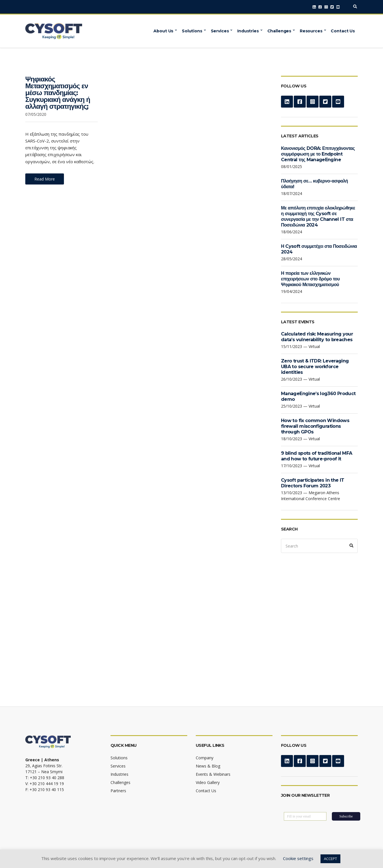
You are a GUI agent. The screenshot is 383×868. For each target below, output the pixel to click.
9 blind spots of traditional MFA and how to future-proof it (317, 456)
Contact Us (343, 31)
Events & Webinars (213, 774)
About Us (163, 31)
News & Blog (208, 766)
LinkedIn (314, 7)
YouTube (338, 7)
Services (220, 31)
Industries (248, 31)
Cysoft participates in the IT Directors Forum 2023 (313, 483)
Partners (118, 791)
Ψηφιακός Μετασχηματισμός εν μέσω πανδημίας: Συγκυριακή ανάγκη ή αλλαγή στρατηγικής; (58, 93)
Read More (45, 179)
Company (205, 758)
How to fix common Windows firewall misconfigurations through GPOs (315, 426)
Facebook (320, 7)
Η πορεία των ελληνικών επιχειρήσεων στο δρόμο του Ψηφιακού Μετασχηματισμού (310, 279)
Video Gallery (208, 782)
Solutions (192, 31)
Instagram (326, 7)
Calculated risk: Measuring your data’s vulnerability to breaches (317, 337)
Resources (311, 31)
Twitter (332, 7)
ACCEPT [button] (330, 859)
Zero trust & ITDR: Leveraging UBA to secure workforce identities (315, 367)
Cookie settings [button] (298, 858)
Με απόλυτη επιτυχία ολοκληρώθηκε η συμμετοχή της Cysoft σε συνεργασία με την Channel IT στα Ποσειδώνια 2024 (318, 216)
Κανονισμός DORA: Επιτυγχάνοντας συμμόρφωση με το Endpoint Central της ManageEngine (318, 154)
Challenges (279, 31)
